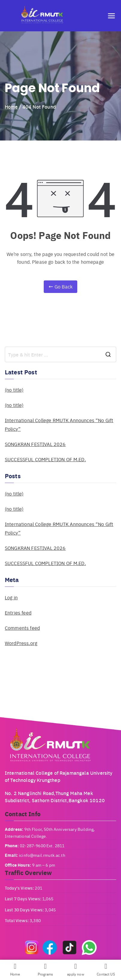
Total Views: (17, 920)
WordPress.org (21, 643)
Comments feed (22, 628)
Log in (11, 597)
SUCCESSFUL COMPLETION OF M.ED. (45, 459)
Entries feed (18, 613)
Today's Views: (20, 888)
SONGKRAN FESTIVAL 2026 (35, 444)
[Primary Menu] (111, 16)
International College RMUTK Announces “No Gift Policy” (59, 425)
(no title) (14, 390)
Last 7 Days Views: (24, 899)
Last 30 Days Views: (25, 910)
